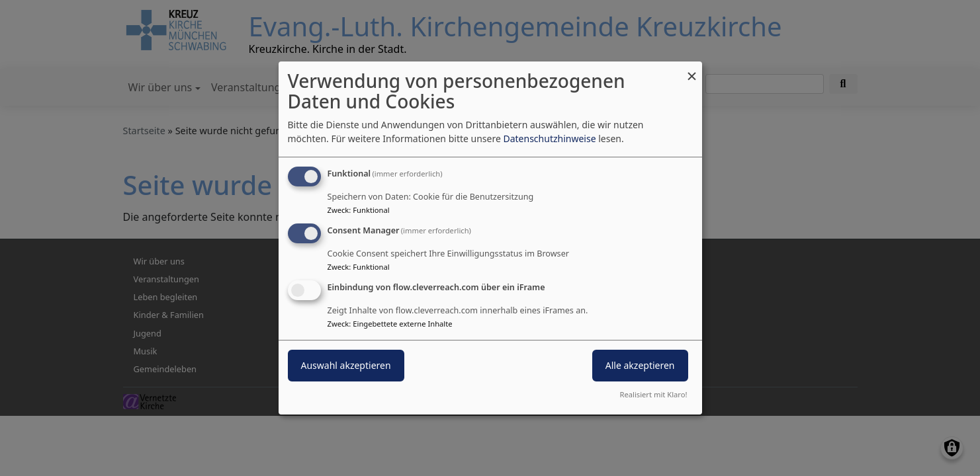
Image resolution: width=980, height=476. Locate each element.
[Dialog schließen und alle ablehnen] (692, 70)
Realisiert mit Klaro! (654, 394)
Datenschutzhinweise (549, 139)
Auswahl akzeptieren (346, 365)
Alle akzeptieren (640, 365)
